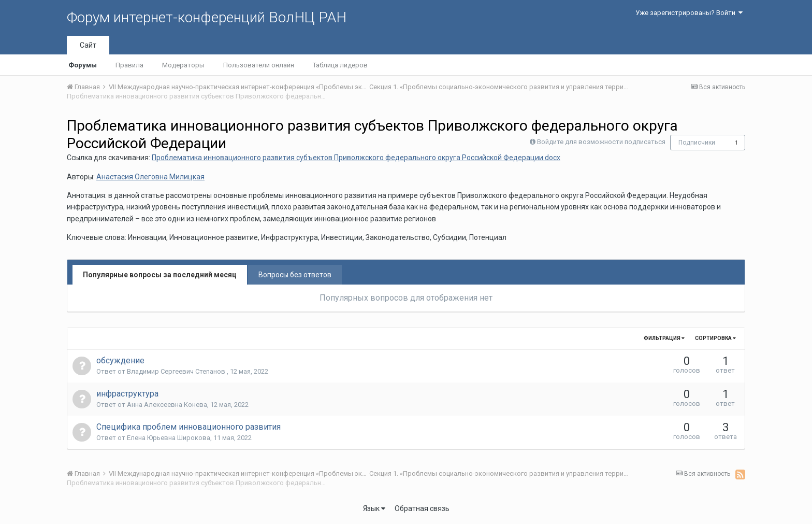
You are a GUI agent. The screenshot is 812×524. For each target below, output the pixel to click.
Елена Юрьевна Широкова (169, 438)
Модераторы (183, 65)
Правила (129, 65)
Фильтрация (664, 338)
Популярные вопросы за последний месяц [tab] (160, 275)
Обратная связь (422, 508)
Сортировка (715, 338)
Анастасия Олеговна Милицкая (150, 177)
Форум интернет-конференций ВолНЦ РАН (207, 17)
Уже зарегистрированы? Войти (689, 13)
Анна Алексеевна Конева (167, 405)
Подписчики (697, 143)
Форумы (83, 65)
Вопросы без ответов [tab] (295, 275)
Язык (374, 508)
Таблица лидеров (340, 65)
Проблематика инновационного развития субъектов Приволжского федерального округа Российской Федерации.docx (356, 158)
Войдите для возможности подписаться (601, 142)
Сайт (88, 45)
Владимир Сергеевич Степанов (177, 371)
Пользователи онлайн (259, 65)
